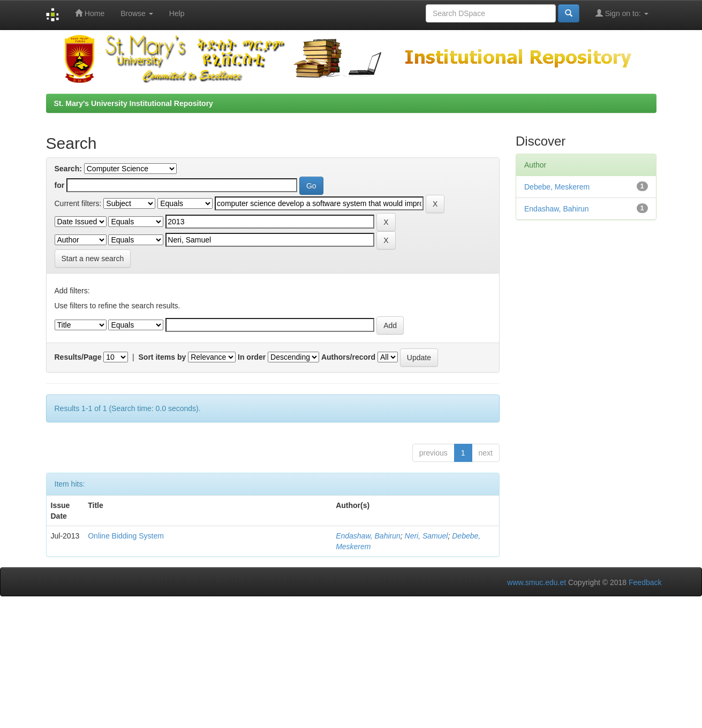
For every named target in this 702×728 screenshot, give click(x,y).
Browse (137, 13)
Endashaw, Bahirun (368, 536)
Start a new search (93, 259)
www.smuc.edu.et (537, 582)
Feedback (645, 582)
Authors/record (348, 357)
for (60, 185)
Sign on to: (622, 13)
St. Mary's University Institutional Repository (134, 103)
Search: (68, 169)
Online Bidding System (126, 536)
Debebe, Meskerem (557, 187)
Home (90, 13)
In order (252, 357)
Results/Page (78, 357)
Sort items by (163, 357)
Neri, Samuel (427, 536)
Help (177, 13)
